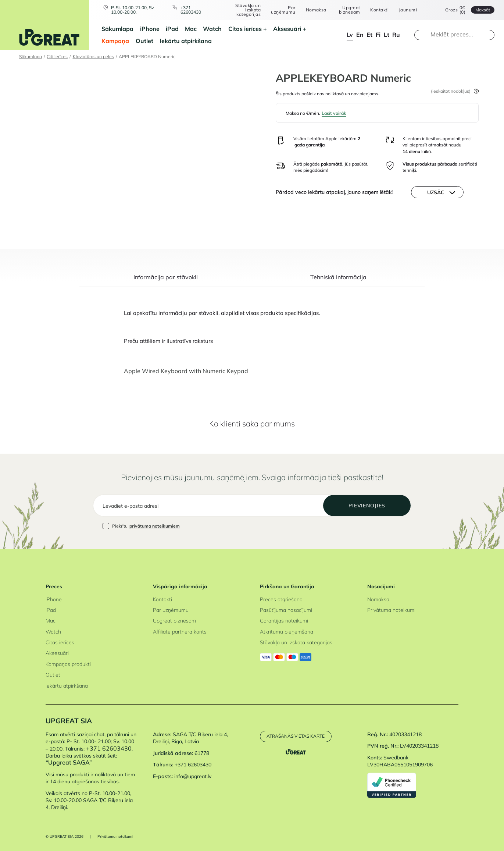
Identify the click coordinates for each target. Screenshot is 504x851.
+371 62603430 (191, 10)
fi (378, 35)
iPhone (150, 29)
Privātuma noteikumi (391, 610)
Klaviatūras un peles (93, 56)
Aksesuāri (287, 29)
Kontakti (379, 10)
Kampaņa (115, 41)
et (369, 35)
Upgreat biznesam (350, 10)
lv (350, 35)
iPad (172, 29)
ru (396, 35)
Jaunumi (408, 10)
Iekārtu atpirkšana (186, 41)
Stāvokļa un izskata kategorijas (248, 10)
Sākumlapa (117, 29)
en (360, 35)
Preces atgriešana (281, 599)
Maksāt (483, 10)
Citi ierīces (57, 56)
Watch (212, 29)
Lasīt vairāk (334, 113)
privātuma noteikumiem (155, 526)
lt (387, 35)
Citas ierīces (245, 29)
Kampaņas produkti (68, 664)
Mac (191, 29)
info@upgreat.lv (193, 776)
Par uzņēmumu (283, 10)
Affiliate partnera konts (180, 632)
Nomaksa (316, 10)
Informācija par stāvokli (166, 278)
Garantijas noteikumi (284, 620)
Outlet (144, 41)
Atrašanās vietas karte (296, 736)
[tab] (166, 281)
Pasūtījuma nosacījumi (286, 610)
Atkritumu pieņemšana (287, 632)
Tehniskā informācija (338, 278)
